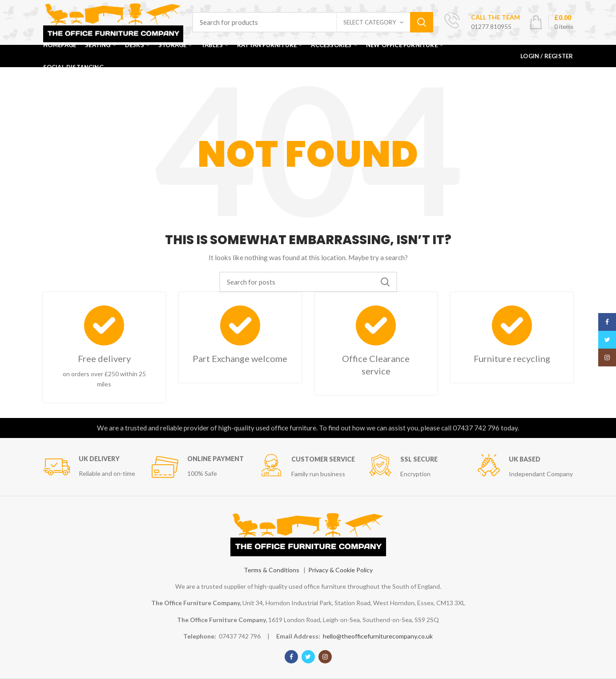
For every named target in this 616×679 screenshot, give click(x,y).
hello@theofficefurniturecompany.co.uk (378, 636)
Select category (370, 22)
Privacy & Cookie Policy (340, 570)
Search (422, 22)
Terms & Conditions (272, 570)
